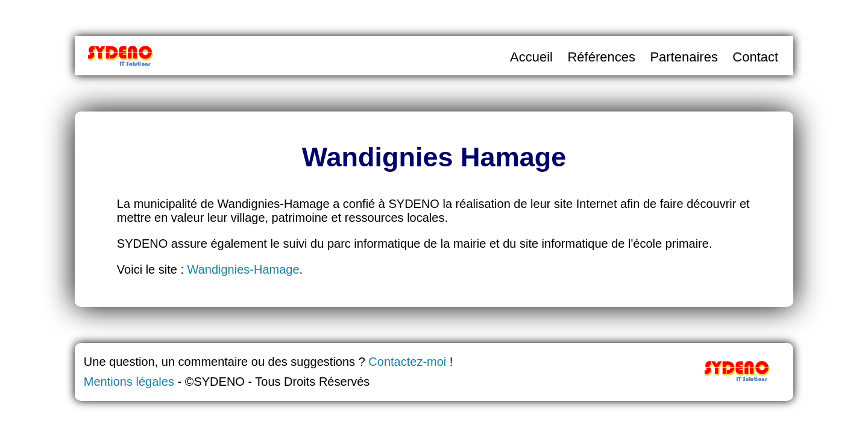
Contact (755, 57)
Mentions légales (129, 382)
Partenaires (684, 57)
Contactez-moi (407, 362)
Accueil (531, 57)
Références (601, 57)
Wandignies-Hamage (244, 269)
